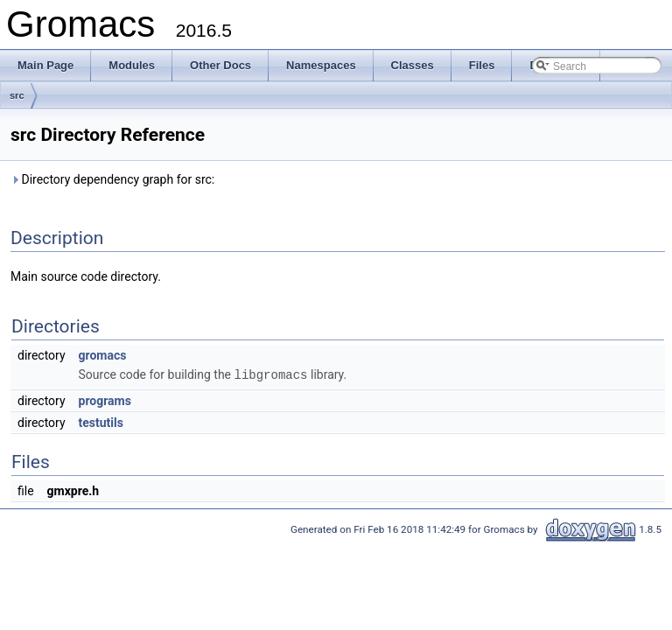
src (17, 95)
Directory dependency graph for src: (112, 179)
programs (105, 400)
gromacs (103, 355)
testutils (101, 422)
